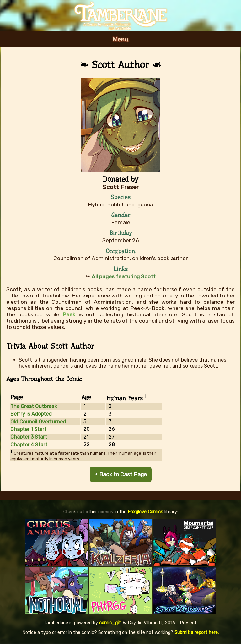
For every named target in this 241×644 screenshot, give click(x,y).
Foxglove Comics (145, 512)
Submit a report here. (197, 633)
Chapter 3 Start (29, 437)
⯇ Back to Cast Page (121, 474)
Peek (69, 314)
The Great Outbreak (34, 406)
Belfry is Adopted (31, 414)
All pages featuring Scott (124, 276)
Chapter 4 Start (29, 445)
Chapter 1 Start (28, 429)
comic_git (110, 623)
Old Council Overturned (38, 422)
